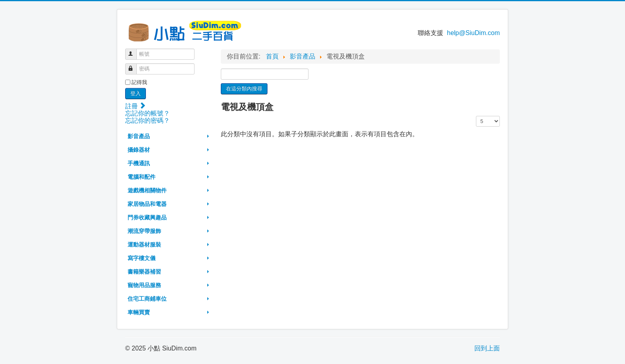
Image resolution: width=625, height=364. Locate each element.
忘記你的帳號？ (147, 113)
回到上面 (487, 348)
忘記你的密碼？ (147, 120)
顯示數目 (476, 116)
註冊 (135, 106)
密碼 (135, 66)
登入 (136, 93)
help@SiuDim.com (473, 33)
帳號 (135, 51)
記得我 (139, 82)
